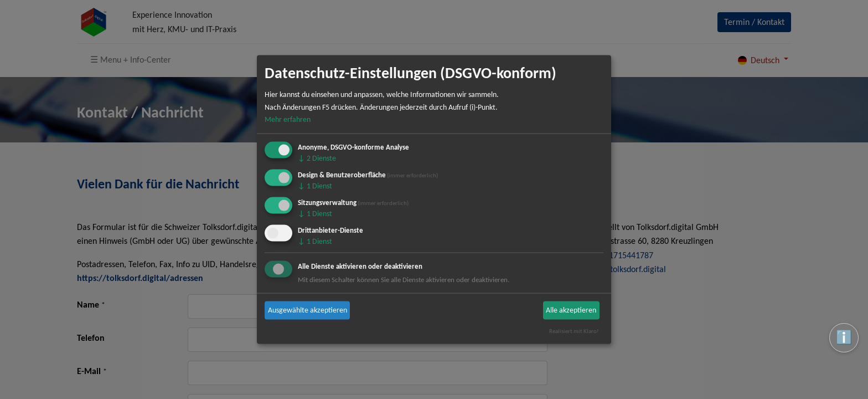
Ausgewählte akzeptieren (308, 310)
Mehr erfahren (288, 119)
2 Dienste (317, 158)
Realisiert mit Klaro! (574, 331)
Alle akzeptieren (571, 310)
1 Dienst (315, 186)
